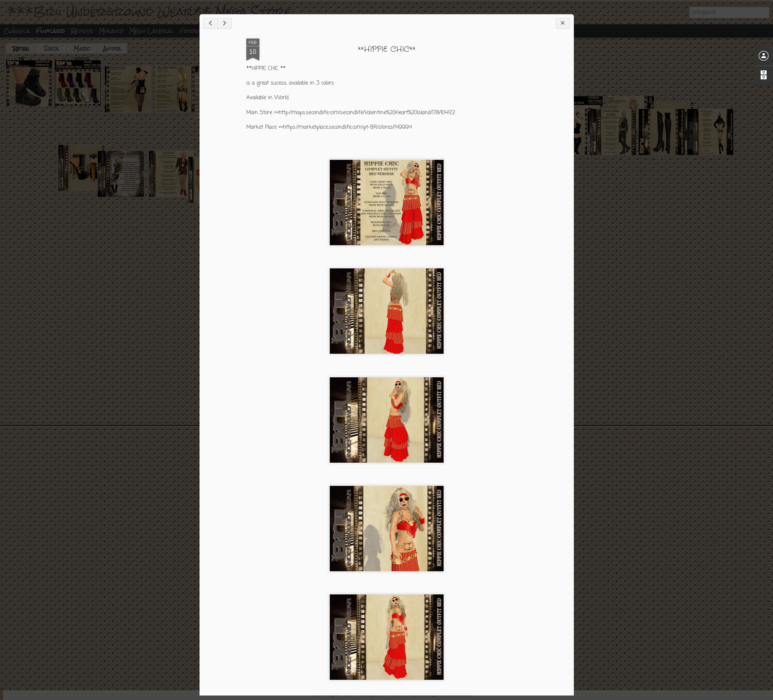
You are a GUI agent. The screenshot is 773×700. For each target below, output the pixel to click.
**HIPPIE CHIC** (548, 131)
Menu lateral (151, 31)
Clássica (17, 31)
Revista (82, 31)
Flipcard (50, 31)
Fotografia (198, 31)
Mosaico (111, 31)
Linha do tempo (248, 31)
